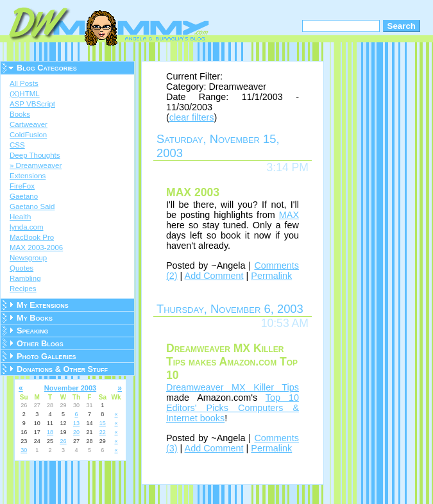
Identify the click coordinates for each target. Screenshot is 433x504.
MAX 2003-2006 (36, 248)
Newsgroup (28, 258)
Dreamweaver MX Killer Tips (233, 387)
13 (76, 423)
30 (24, 450)
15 (103, 423)
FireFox (22, 186)
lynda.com (26, 227)
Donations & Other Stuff (62, 369)
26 (64, 441)
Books (20, 114)
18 (50, 432)
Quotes (21, 268)
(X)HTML (25, 94)
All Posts (24, 83)
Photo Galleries (46, 356)
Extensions (28, 176)
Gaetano (24, 196)
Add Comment (214, 276)
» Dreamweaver (36, 165)
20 (76, 432)
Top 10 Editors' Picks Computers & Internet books (233, 408)
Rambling (25, 278)
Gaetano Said (32, 206)
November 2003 (70, 388)
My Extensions (43, 305)
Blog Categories (47, 68)
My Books (35, 318)
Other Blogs (40, 343)
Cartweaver (29, 124)
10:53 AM (285, 323)
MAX (289, 215)
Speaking (33, 331)
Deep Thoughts (35, 155)
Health (20, 217)
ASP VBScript (32, 104)
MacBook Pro (32, 237)
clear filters (192, 117)
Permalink (271, 276)
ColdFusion (28, 135)
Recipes (23, 289)
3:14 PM (287, 167)
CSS (17, 145)
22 (103, 432)
